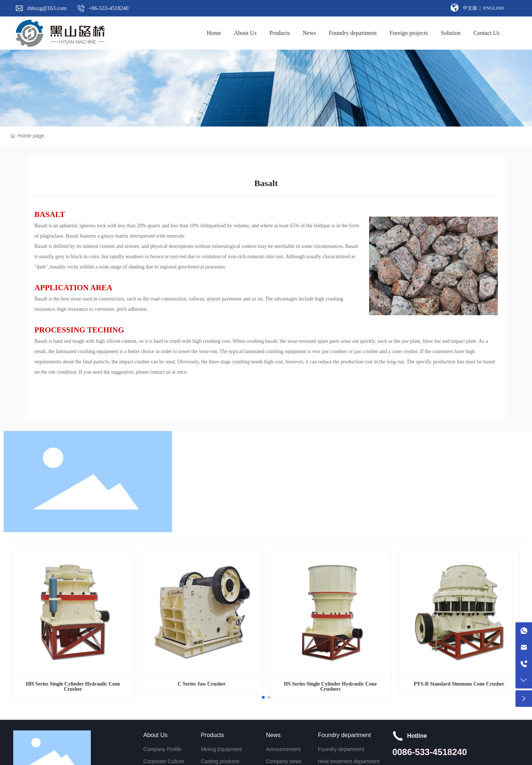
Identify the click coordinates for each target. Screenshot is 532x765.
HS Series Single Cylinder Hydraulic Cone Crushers (330, 686)
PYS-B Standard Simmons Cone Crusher (459, 684)
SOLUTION (45, 90)
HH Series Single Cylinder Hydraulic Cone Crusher (73, 686)
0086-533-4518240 (430, 752)
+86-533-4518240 (108, 8)
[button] (263, 697)
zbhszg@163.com (47, 8)
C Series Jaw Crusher (201, 684)
